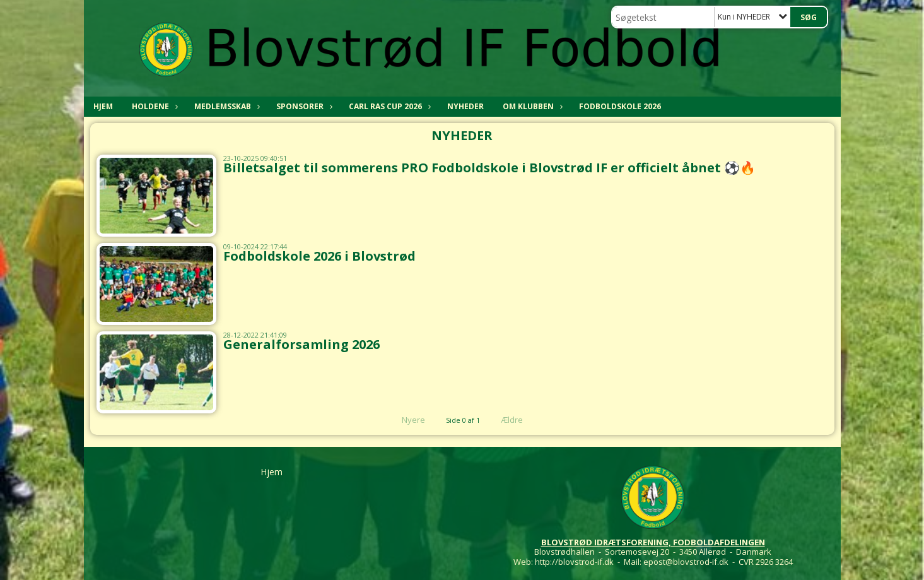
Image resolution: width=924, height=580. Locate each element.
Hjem (103, 106)
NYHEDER (465, 106)
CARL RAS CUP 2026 (389, 106)
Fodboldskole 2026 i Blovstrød (319, 256)
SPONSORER (303, 106)
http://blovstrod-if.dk (574, 562)
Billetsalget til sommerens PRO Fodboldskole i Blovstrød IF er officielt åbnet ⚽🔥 (489, 168)
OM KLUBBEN (531, 106)
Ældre (520, 420)
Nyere (406, 420)
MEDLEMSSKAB (226, 106)
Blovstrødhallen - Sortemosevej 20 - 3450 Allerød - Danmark (653, 552)
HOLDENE (154, 106)
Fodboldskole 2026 (620, 106)
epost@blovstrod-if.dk (686, 562)
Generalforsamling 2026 (301, 344)
